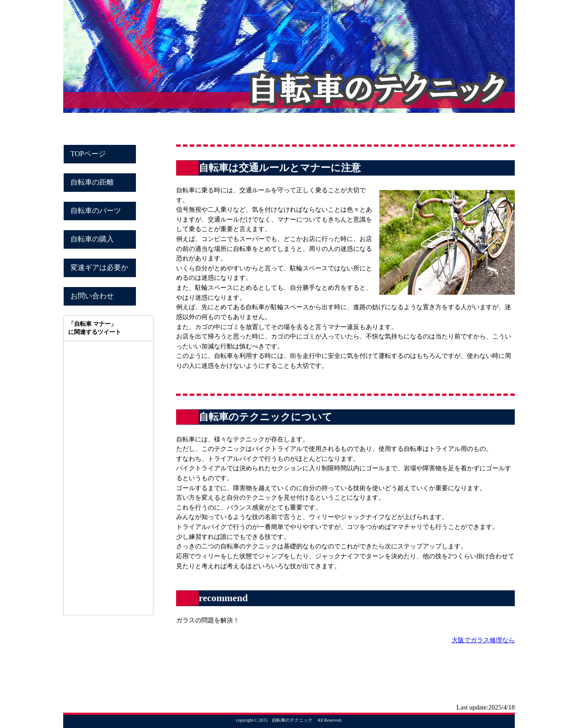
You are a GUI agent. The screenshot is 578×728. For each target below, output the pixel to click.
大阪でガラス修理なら (483, 640)
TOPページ (88, 154)
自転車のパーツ (96, 211)
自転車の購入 (92, 239)
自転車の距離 (92, 182)
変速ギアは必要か (99, 267)
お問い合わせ (92, 296)
